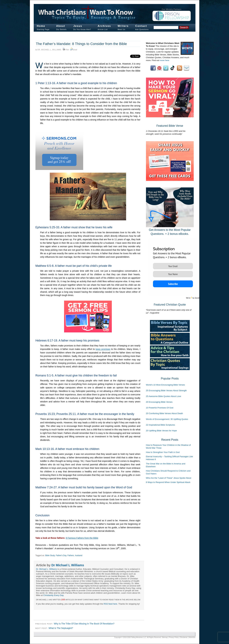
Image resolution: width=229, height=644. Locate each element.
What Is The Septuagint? (61, 628)
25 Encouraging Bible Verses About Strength (166, 391)
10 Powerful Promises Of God (160, 408)
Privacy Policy (174, 637)
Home (41, 26)
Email (75, 50)
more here (165, 60)
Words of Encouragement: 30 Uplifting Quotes (167, 419)
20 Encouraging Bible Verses (159, 402)
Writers (123, 26)
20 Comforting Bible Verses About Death (165, 413)
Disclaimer (184, 637)
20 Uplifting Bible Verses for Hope (161, 431)
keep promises (103, 349)
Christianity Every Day (53, 595)
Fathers (71, 555)
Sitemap (165, 637)
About (61, 26)
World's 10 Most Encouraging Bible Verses (165, 385)
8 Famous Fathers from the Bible (82, 538)
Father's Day (61, 555)
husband (79, 555)
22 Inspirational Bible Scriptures (161, 425)
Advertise (192, 637)
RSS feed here (110, 604)
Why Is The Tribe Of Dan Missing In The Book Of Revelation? (84, 624)
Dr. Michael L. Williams (49, 50)
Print (67, 50)
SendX (197, 298)
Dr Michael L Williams (68, 565)
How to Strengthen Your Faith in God (163, 452)
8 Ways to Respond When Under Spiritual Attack (168, 482)
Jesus (78, 26)
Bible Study (50, 555)
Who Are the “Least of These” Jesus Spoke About (169, 478)
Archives (104, 26)
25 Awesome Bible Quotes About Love (164, 396)
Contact (141, 26)
